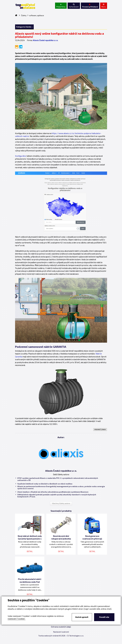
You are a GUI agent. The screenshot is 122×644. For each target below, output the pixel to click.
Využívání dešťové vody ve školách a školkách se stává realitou (44, 484)
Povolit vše (104, 617)
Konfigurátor (21, 156)
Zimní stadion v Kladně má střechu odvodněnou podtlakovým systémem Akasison (52, 492)
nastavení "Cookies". (17, 619)
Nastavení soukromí (61, 632)
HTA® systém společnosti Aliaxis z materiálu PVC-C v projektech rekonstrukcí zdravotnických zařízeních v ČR (57, 479)
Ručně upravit (82, 617)
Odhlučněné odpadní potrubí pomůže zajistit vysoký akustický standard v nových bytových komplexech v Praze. (56, 496)
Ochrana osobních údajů (61, 627)
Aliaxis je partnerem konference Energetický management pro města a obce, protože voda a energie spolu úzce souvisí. (60, 487)
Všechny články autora (61, 503)
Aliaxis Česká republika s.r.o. (45, 40)
